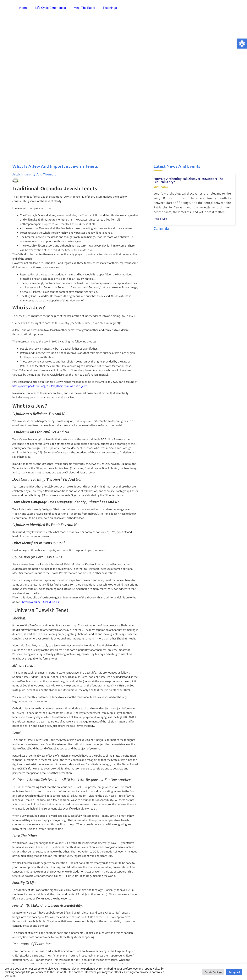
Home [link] (23, 8)
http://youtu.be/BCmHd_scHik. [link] (41, 602)
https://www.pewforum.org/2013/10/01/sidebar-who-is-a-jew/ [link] (49, 386)
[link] (242, 44)
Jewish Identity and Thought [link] (34, 174)
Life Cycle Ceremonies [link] (51, 8)
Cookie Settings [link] (213, 972)
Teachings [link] (110, 8)
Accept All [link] (234, 972)
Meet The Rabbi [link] (84, 8)
